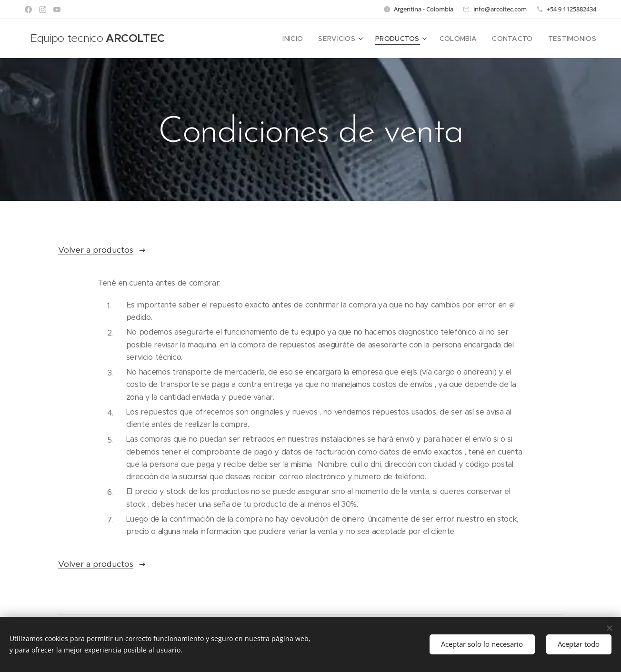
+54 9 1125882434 (571, 9)
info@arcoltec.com (500, 9)
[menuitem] (311, 39)
